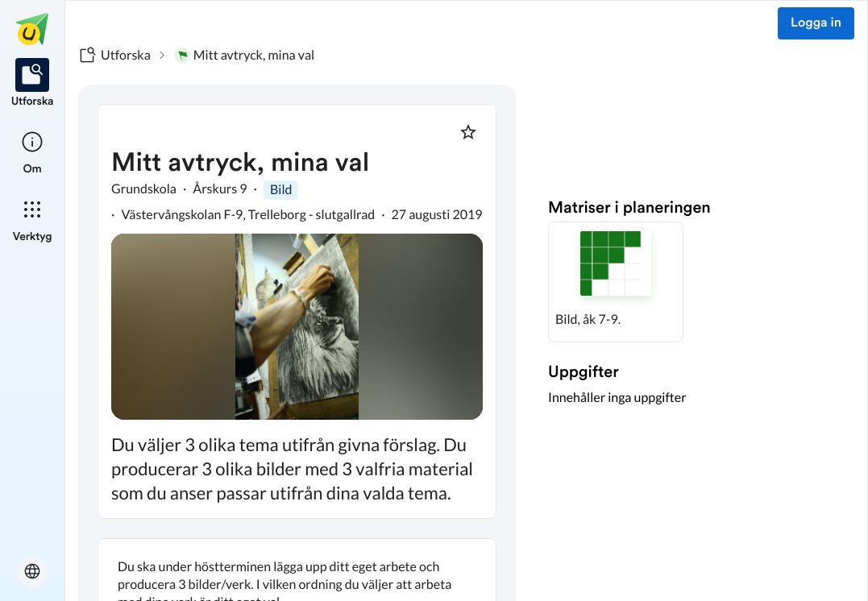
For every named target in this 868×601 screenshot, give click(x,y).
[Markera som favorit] (468, 132)
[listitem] (33, 84)
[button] (616, 282)
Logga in (816, 23)
